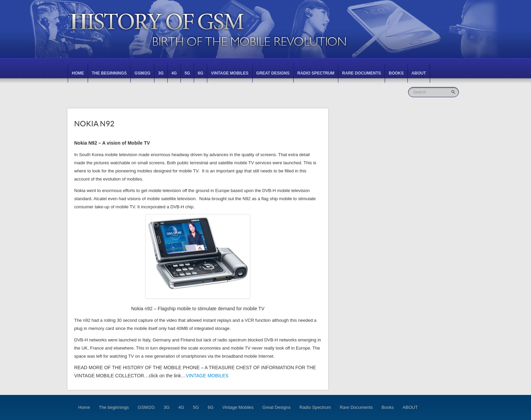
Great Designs (273, 73)
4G (174, 73)
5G (187, 73)
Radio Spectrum (316, 73)
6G (200, 73)
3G (161, 73)
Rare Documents (362, 73)
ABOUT (419, 73)
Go (454, 92)
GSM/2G (142, 73)
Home (78, 73)
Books (396, 73)
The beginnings (109, 73)
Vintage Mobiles (230, 73)
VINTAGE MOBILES (207, 376)
